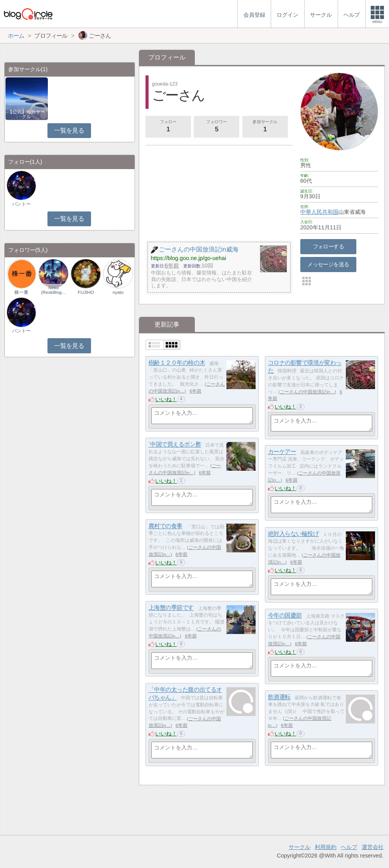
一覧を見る (69, 130)
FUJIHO (86, 292)
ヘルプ (349, 847)
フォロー (168, 127)
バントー (21, 204)
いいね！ (166, 399)
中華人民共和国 (319, 212)
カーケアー (282, 452)
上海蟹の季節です (171, 608)
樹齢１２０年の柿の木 (177, 363)
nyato (118, 292)
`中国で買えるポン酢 (175, 444)
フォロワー (217, 127)
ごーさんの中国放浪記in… (307, 392)
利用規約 (326, 847)
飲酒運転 (279, 697)
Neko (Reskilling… (53, 290)
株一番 (21, 292)
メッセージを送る (328, 264)
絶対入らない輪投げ (294, 534)
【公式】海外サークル (26, 114)
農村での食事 (166, 526)
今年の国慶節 (285, 616)
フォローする (329, 246)
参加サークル (265, 127)
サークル (300, 847)
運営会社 (373, 847)
